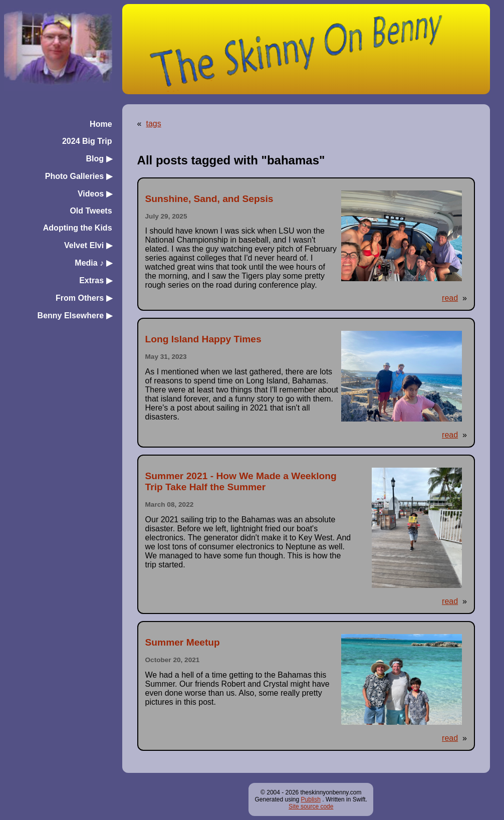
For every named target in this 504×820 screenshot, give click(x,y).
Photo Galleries (79, 176)
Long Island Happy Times (203, 339)
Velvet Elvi (88, 245)
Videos (95, 194)
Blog (99, 159)
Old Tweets (91, 211)
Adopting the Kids (78, 228)
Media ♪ (93, 263)
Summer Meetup (183, 642)
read (450, 298)
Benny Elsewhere (75, 316)
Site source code (311, 806)
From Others (84, 298)
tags (153, 124)
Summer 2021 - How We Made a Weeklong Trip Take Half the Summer (241, 481)
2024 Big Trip (87, 141)
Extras (95, 280)
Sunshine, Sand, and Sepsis (209, 199)
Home (101, 124)
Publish (311, 799)
